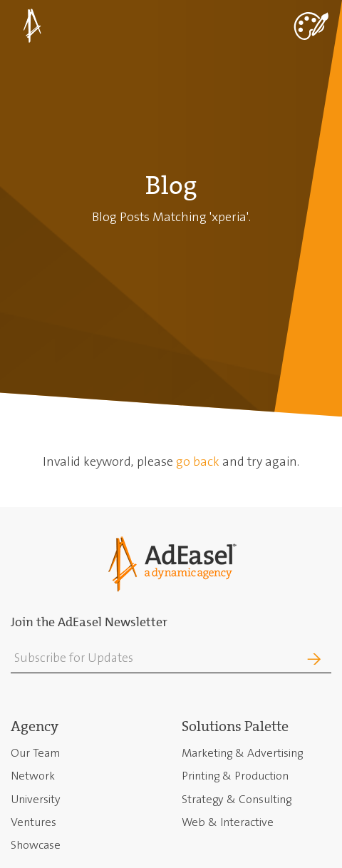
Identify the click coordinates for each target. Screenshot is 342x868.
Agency (35, 726)
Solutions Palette (235, 726)
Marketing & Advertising (242, 753)
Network (33, 776)
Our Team (35, 753)
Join (291, 659)
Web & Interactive (228, 822)
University (36, 799)
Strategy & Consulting (237, 799)
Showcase (36, 845)
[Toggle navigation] (310, 25)
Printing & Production (235, 776)
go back (198, 461)
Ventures (33, 822)
